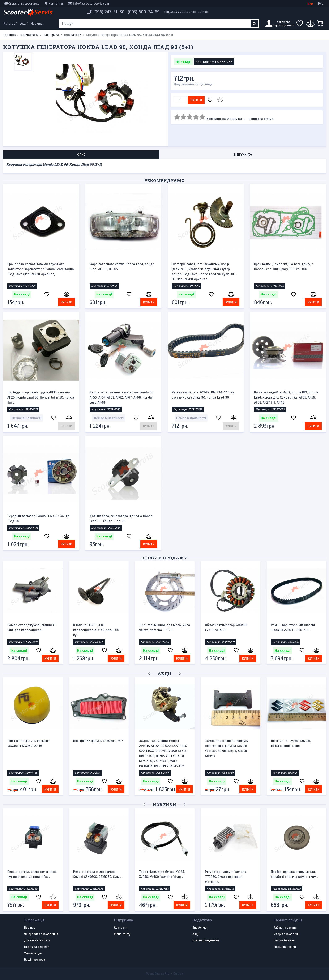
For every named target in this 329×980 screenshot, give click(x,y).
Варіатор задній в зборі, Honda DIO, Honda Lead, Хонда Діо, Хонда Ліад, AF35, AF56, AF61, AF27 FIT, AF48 (286, 397)
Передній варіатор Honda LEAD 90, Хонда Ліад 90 (39, 519)
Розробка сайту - (164, 974)
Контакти (56, 4)
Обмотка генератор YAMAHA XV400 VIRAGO (226, 627)
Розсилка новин (285, 947)
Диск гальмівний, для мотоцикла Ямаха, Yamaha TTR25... (165, 627)
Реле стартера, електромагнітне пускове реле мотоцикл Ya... (32, 874)
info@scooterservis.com (91, 4)
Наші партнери (35, 960)
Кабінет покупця (285, 928)
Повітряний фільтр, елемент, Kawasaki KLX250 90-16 (29, 743)
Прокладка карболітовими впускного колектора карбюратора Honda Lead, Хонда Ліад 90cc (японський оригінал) (41, 269)
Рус (321, 4)
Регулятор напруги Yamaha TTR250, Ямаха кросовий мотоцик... (226, 877)
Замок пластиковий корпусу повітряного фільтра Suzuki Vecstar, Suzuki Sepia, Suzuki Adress (227, 748)
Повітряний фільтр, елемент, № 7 (98, 741)
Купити (196, 100)
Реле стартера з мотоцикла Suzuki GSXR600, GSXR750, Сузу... (97, 874)
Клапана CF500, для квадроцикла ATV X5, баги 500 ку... (96, 630)
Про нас (30, 928)
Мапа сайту (122, 934)
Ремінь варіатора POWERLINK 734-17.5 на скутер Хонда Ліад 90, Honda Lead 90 (203, 395)
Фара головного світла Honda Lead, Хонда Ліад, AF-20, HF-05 (122, 267)
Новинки (37, 24)
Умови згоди (33, 953)
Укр (310, 4)
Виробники (200, 928)
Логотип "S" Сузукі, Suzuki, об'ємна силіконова (291, 743)
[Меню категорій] (11, 24)
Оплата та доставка (24, 4)
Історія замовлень (286, 934)
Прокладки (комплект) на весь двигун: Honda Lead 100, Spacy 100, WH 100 (283, 267)
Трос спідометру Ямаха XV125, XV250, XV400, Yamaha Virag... (162, 874)
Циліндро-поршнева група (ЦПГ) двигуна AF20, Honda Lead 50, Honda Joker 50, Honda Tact (41, 397)
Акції (24, 24)
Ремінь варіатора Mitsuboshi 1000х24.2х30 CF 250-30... (293, 627)
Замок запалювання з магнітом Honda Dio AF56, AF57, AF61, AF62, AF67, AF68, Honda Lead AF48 (122, 397)
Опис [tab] (81, 155)
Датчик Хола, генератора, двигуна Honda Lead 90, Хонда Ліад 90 (121, 519)
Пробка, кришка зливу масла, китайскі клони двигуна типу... (294, 874)
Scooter (28, 12)
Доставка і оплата (37, 941)
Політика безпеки (37, 947)
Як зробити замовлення (41, 934)
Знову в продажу (164, 558)
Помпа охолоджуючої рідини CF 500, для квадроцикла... (32, 627)
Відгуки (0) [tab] (243, 155)
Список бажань (284, 941)
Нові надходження (206, 941)
